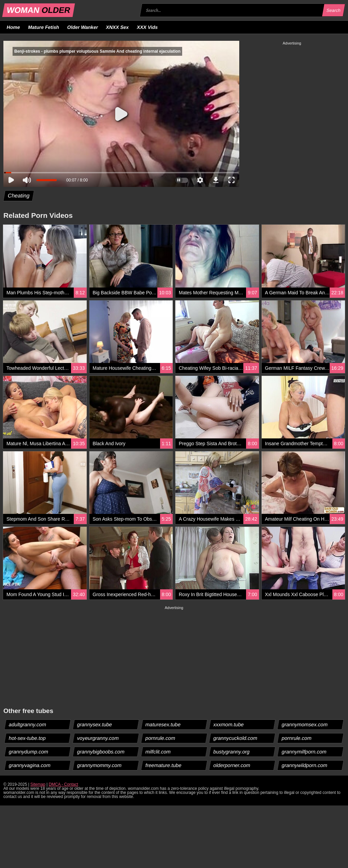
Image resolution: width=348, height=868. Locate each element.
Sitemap (38, 784)
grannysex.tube (94, 724)
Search (333, 10)
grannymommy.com (99, 765)
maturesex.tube (163, 724)
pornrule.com (160, 738)
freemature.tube (163, 765)
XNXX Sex (118, 27)
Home (14, 27)
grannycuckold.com (236, 738)
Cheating (19, 196)
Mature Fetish (43, 27)
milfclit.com (158, 752)
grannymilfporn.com (304, 752)
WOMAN (39, 10)
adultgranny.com (28, 724)
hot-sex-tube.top (27, 738)
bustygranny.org (232, 752)
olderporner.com (232, 765)
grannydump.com (29, 752)
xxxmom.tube (229, 724)
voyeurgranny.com (98, 738)
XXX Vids (147, 27)
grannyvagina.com (30, 765)
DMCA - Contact (63, 784)
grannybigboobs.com (101, 752)
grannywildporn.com (305, 765)
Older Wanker (82, 27)
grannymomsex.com (305, 724)
